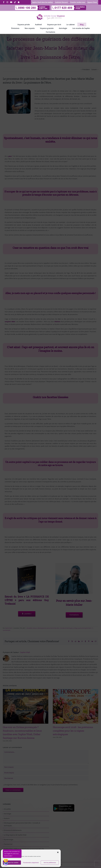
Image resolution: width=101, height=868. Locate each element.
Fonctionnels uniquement (31, 863)
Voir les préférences (50, 863)
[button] (58, 852)
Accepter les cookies (12, 863)
